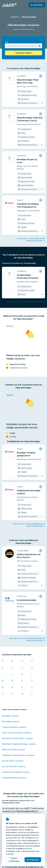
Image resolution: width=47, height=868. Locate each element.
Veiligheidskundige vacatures (14, 778)
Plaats (7, 42)
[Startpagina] (9, 5)
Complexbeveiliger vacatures (14, 727)
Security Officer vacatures (13, 761)
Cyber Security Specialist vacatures (17, 733)
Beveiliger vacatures (10, 716)
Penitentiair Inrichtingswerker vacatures (18, 755)
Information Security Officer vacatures (18, 738)
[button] (40, 46)
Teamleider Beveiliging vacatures (16, 772)
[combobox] (23, 46)
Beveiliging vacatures (11, 721)
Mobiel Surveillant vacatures (14, 750)
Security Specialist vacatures (14, 766)
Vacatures (15, 17)
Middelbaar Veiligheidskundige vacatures (19, 744)
